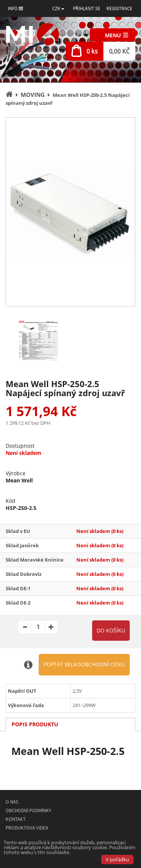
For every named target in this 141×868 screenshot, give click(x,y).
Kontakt (16, 819)
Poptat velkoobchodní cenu (84, 664)
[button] (58, 8)
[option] (70, 212)
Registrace (119, 8)
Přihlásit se (87, 8)
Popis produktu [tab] (35, 724)
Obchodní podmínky (28, 811)
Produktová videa (27, 828)
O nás (12, 802)
